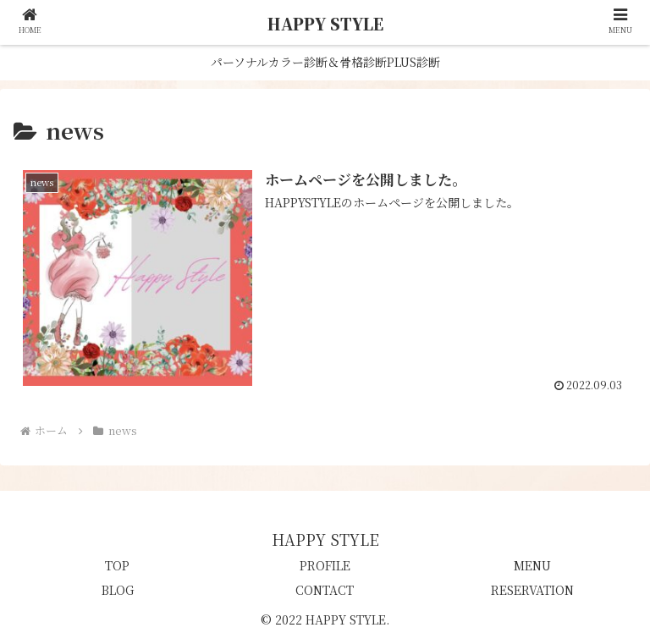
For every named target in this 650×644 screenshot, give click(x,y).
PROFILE (325, 565)
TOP (117, 565)
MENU (532, 565)
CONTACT (325, 590)
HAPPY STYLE (325, 23)
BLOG (118, 590)
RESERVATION (532, 590)
